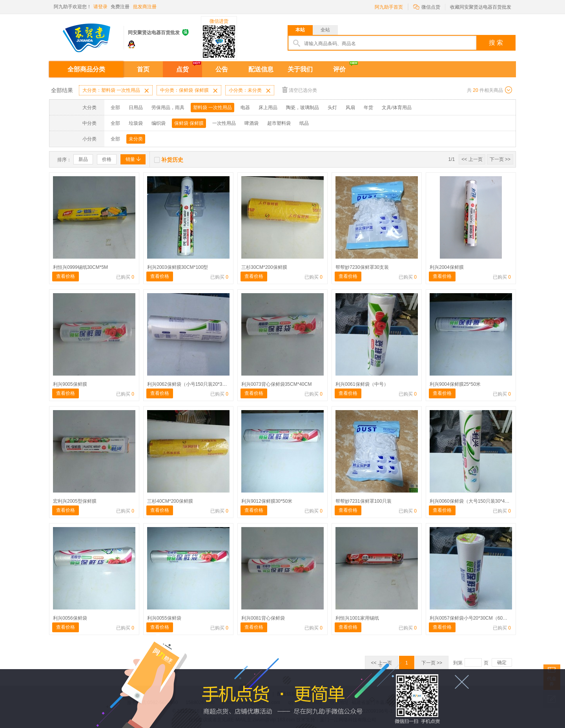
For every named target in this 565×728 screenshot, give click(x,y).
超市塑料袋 (279, 123)
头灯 (332, 108)
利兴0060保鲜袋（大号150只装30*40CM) (473, 501)
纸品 (304, 123)
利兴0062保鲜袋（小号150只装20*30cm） (191, 384)
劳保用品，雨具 (168, 108)
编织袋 (159, 123)
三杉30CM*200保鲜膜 (264, 267)
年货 (368, 108)
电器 (245, 108)
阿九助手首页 (389, 7)
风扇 (350, 108)
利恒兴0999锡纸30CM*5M (80, 267)
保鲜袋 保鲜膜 (189, 123)
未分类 (136, 139)
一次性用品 (224, 123)
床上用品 (268, 108)
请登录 (100, 7)
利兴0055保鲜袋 (164, 618)
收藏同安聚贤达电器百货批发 (481, 7)
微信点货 (427, 6)
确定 (502, 662)
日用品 (136, 108)
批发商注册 (145, 7)
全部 (115, 108)
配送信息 (261, 69)
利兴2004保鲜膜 (447, 267)
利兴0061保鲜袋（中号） (362, 384)
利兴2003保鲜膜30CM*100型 (178, 267)
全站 (325, 30)
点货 (182, 69)
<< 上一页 (472, 159)
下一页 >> (500, 159)
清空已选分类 (300, 90)
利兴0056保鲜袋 (70, 618)
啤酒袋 (252, 123)
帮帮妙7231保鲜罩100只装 (364, 501)
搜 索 (496, 43)
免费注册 (120, 7)
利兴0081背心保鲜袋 (263, 618)
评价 (339, 69)
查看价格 (66, 276)
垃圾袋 (136, 123)
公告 (222, 69)
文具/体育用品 (396, 108)
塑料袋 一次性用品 (212, 108)
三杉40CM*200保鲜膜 (170, 501)
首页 (143, 69)
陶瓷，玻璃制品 (303, 108)
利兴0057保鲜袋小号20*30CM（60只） (471, 618)
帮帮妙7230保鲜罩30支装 (362, 267)
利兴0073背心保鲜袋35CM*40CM (276, 384)
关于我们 (300, 69)
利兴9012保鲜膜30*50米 (267, 501)
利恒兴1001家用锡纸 (357, 618)
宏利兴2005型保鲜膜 (75, 501)
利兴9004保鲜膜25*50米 (455, 384)
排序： (64, 160)
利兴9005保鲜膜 (70, 384)
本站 (300, 30)
